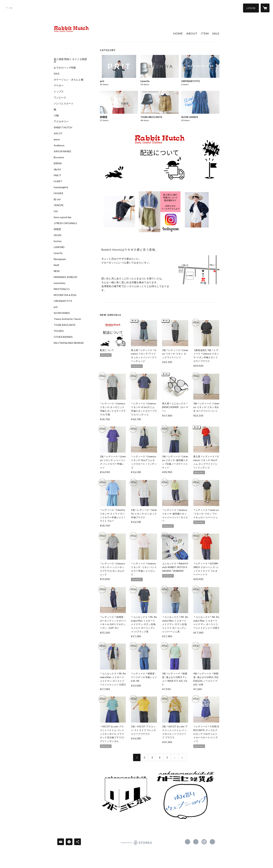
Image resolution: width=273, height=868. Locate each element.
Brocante (59, 157)
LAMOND (59, 247)
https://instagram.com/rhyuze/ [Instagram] (204, 842)
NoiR (56, 265)
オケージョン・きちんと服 (69, 80)
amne (57, 139)
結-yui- (57, 199)
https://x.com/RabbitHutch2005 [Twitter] (196, 842)
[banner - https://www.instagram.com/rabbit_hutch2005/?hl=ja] (69, 48)
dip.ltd (57, 169)
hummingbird (61, 187)
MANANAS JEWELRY (66, 277)
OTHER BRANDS (63, 337)
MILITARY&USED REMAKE (69, 343)
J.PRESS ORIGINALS (65, 223)
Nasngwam (60, 259)
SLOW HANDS (62, 313)
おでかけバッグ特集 (65, 68)
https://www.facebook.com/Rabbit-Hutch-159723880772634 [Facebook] (188, 842)
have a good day (63, 217)
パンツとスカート (64, 104)
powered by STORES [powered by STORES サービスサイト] (136, 845)
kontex (58, 241)
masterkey (60, 283)
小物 (56, 115)
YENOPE (59, 205)
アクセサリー (61, 121)
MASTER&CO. (62, 289)
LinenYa (58, 253)
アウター (59, 86)
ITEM (205, 33)
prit (56, 307)
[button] (251, 8)
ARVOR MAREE (63, 151)
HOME (178, 33)
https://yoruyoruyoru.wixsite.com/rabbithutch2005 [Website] (212, 842)
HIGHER (58, 193)
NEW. (57, 271)
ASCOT (58, 133)
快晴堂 (57, 229)
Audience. (59, 145)
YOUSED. (59, 331)
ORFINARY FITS (63, 301)
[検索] (8, 8)
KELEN (58, 235)
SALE (57, 74)
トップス (59, 92)
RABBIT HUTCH (63, 127)
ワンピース (60, 98)
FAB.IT (58, 175)
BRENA (58, 163)
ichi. (56, 211)
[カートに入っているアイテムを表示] (265, 8)
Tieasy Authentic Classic (68, 319)
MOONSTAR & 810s (65, 295)
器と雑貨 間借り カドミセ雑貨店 (70, 60)
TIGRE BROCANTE (65, 325)
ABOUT (192, 33)
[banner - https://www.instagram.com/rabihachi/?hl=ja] (69, 54)
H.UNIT (58, 181)
